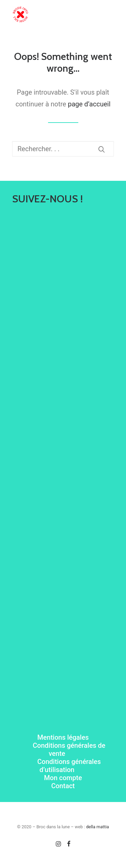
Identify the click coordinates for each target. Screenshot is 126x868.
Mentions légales (63, 737)
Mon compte (63, 778)
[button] (111, 14)
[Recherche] (63, 149)
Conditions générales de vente (69, 749)
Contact (63, 786)
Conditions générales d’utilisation (69, 766)
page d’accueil (89, 104)
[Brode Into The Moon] (20, 14)
